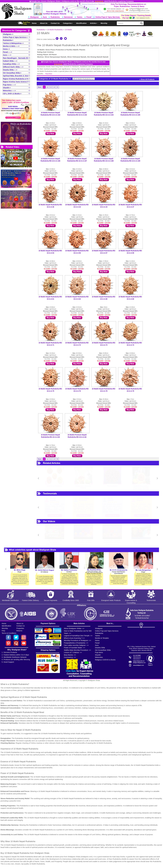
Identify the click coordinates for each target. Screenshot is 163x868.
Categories (68, 23)
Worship (104, 23)
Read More (49, 74)
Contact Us (55, 23)
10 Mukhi (68, 30)
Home (34, 23)
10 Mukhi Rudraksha (55, 30)
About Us (44, 23)
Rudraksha (41, 30)
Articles (94, 23)
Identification (81, 23)
